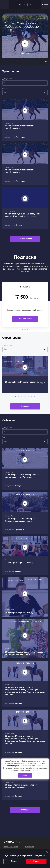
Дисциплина (7, 79)
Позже (14, 861)
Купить (36, 861)
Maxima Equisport (11, 847)
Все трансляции (25, 239)
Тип (4, 437)
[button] (22, 330)
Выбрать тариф (25, 319)
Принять (25, 775)
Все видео (25, 406)
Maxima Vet (29, 847)
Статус (5, 88)
